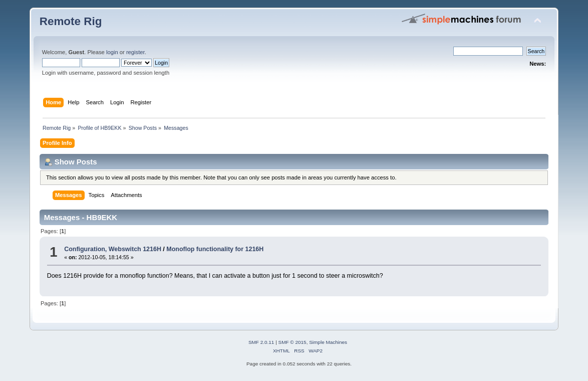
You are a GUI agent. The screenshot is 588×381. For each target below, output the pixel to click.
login (112, 52)
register (135, 52)
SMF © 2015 (292, 342)
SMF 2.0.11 (261, 342)
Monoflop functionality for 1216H (215, 249)
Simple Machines (328, 342)
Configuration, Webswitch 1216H (113, 249)
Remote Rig (71, 21)
